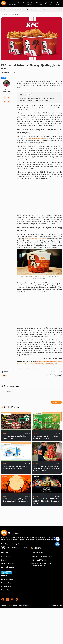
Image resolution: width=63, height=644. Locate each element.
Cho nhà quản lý (29, 3)
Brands (18, 14)
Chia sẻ (4, 78)
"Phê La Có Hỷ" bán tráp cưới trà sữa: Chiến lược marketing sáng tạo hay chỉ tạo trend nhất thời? (46, 469)
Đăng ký (51, 3)
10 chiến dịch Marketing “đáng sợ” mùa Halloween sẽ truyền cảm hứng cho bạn (16, 500)
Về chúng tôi (5, 557)
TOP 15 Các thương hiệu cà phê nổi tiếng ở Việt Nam (14, 437)
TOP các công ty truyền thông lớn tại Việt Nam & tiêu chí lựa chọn (15, 468)
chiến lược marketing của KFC (34, 239)
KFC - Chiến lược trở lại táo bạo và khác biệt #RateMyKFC (37, 98)
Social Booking (6, 583)
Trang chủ (4, 14)
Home (3, 9)
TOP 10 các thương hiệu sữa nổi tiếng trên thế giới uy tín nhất (46, 437)
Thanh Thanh (6, 72)
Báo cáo (45, 9)
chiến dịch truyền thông (36, 139)
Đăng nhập (58, 3)
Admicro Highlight (39, 3)
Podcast (21, 2)
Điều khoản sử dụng (8, 567)
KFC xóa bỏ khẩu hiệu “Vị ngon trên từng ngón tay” (35, 101)
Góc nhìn (54, 9)
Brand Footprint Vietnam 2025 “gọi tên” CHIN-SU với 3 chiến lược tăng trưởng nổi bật (47, 501)
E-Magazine (12, 3)
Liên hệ (61, 9)
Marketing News (11, 9)
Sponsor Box (5, 590)
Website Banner (7, 586)
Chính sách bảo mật (8, 564)
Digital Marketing (24, 9)
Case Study (36, 9)
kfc (5, 375)
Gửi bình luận (56, 402)
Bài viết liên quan (10, 407)
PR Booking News (7, 579)
